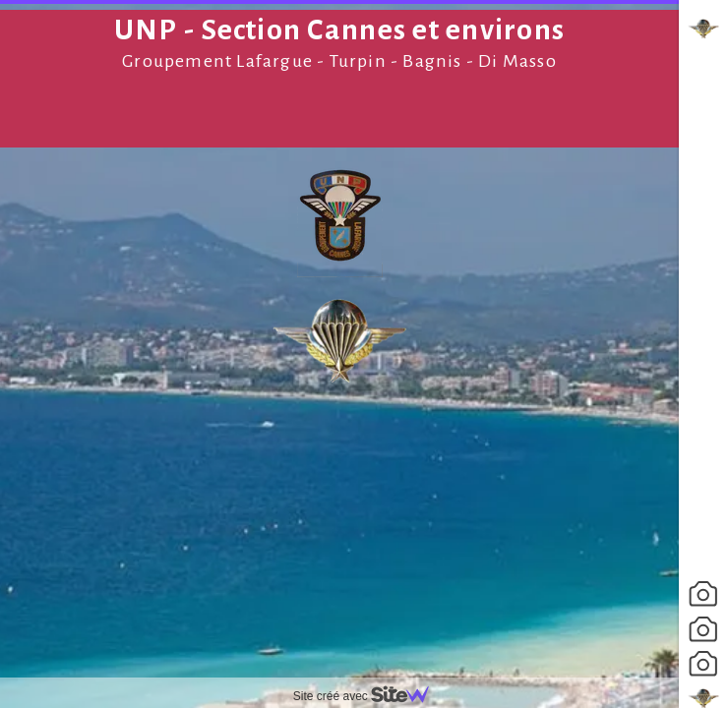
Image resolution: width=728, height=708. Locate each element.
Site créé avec (369, 696)
